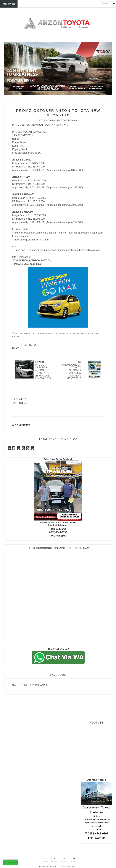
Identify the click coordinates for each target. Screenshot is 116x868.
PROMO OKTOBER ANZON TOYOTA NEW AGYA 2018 (45, 334)
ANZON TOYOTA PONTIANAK (29, 685)
